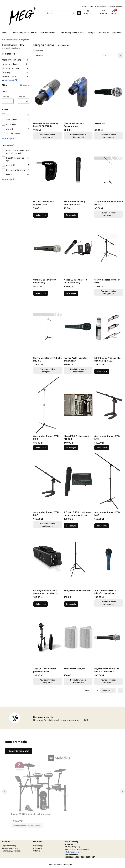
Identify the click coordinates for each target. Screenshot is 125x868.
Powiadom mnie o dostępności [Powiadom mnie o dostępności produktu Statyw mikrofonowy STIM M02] (48, 525)
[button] (79, 13)
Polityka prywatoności (11, 851)
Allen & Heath (12, 119)
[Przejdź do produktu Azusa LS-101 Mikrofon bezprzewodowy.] (78, 249)
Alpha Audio (11, 124)
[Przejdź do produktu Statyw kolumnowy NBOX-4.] (78, 559)
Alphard (10, 129)
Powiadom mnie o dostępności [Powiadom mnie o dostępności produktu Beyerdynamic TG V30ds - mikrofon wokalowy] (109, 681)
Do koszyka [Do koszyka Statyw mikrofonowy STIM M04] (41, 448)
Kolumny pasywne (15, 68)
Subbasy (15, 72)
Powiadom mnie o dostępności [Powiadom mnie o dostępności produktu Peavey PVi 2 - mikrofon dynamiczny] (78, 370)
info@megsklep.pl (116, 7)
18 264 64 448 (83, 849)
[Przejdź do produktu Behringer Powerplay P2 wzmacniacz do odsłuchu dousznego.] (48, 559)
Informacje (38, 848)
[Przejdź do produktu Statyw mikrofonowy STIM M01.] (109, 405)
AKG (8, 115)
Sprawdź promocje (19, 751)
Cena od (6, 97)
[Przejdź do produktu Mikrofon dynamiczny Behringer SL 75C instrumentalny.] (78, 170)
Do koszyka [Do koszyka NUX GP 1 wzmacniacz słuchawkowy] (41, 215)
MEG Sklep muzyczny (10, 40)
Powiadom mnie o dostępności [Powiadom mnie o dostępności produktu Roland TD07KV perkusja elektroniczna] (27, 826)
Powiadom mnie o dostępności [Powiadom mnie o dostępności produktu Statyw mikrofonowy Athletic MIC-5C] (109, 214)
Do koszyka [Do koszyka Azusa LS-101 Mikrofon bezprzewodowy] (71, 293)
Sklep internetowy (60, 865)
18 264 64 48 (102, 7)
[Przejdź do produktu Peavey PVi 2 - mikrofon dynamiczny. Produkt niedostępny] (78, 327)
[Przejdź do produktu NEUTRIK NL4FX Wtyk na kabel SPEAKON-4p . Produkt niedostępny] (48, 92)
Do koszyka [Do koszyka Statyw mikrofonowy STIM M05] (102, 526)
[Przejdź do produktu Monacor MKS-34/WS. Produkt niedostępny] (78, 637)
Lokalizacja (38, 846)
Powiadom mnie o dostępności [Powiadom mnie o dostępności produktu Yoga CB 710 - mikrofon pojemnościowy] (48, 681)
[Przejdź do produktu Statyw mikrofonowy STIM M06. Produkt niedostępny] (109, 249)
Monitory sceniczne (15, 60)
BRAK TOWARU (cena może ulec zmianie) (15, 152)
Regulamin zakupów (11, 846)
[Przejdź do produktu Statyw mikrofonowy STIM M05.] (109, 481)
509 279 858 (89, 7)
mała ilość (10, 175)
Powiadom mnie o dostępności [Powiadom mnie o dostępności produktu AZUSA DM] (109, 136)
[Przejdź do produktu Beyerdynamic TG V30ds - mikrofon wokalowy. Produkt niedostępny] (109, 637)
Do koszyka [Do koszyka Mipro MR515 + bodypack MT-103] (71, 448)
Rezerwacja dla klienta (16, 170)
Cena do (21, 97)
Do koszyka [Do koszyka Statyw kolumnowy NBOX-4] (71, 604)
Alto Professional (13, 134)
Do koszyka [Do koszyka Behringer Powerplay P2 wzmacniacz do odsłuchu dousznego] (41, 604)
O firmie (37, 851)
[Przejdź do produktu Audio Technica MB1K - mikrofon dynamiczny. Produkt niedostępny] (109, 559)
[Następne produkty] (108, 690)
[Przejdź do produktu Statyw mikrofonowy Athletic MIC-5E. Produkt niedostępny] (48, 327)
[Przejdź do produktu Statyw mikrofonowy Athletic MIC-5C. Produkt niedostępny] (109, 170)
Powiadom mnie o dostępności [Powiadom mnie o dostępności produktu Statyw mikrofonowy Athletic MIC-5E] (48, 370)
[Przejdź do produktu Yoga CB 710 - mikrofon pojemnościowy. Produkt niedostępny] (48, 637)
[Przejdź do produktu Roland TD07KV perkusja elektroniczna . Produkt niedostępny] (43, 783)
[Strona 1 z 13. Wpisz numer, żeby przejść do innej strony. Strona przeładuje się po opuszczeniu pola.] (110, 56)
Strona (105, 55)
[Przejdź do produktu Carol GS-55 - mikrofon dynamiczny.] (48, 249)
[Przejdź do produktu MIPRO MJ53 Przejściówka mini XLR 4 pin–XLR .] (109, 327)
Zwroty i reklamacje (10, 848)
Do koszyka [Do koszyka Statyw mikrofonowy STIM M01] (102, 448)
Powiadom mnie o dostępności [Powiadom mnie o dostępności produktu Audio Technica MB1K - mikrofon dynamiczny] (109, 603)
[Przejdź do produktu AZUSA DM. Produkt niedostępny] (109, 92)
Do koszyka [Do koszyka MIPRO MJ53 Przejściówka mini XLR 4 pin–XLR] (102, 371)
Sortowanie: (38, 50)
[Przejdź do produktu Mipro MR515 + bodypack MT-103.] (78, 405)
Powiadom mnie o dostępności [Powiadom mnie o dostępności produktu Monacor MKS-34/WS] (78, 681)
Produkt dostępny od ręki (15, 159)
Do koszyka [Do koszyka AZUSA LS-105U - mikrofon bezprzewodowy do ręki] (71, 526)
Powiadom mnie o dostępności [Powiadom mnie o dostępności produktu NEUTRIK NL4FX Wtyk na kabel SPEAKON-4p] (48, 136)
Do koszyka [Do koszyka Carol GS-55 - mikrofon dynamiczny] (41, 293)
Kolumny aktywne (15, 64)
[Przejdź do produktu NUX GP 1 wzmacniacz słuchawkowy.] (48, 170)
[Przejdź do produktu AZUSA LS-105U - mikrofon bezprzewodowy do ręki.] (78, 481)
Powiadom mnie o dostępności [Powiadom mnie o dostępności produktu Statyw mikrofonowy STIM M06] (109, 292)
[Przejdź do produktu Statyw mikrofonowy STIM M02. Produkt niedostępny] (48, 481)
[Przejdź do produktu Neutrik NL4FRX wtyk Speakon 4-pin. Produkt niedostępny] (78, 92)
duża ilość (11, 165)
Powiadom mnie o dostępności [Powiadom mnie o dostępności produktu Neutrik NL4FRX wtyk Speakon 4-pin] (78, 136)
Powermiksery (15, 77)
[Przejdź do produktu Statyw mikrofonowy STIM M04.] (48, 405)
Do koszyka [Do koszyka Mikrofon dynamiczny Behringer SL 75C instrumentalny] (71, 215)
